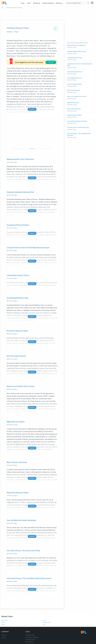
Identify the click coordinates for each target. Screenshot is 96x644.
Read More (32, 168)
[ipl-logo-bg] (5, 3)
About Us (4, 625)
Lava (44, 615)
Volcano (26, 53)
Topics (30, 3)
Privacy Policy (29, 632)
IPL (2, 8)
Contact (4, 628)
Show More (32, 100)
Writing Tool (37, 3)
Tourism (45, 611)
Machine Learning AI (48, 3)
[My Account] (93, 3)
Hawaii (3, 615)
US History (59, 3)
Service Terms (30, 634)
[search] (88, 3)
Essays (24, 3)
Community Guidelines (32, 628)
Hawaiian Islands (47, 613)
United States (5, 611)
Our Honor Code (30, 630)
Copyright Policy (30, 625)
